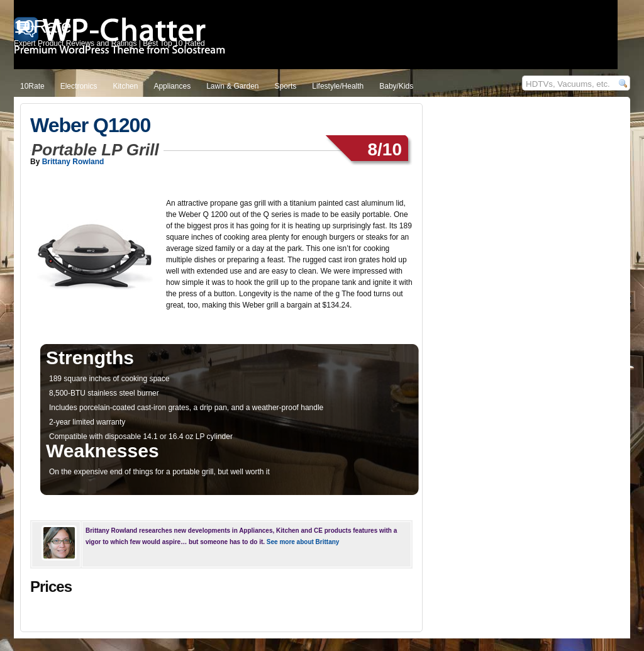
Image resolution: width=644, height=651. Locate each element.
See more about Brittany (303, 542)
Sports (286, 86)
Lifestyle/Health (338, 86)
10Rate (32, 86)
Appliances (172, 86)
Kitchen (125, 86)
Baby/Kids (396, 86)
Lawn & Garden (232, 86)
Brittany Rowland (73, 162)
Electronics (79, 86)
